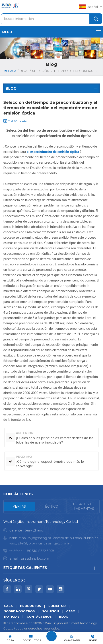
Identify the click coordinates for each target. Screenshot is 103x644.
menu (51, 32)
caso (71, 611)
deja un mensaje (51, 636)
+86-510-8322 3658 (40, 551)
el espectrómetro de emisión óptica (53, 152)
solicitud (57, 606)
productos (31, 606)
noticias (12, 617)
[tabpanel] (51, 541)
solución (50, 611)
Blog (64, 617)
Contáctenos (39, 617)
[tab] (19, 506)
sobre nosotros (19, 611)
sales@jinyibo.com (35, 559)
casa (10, 71)
